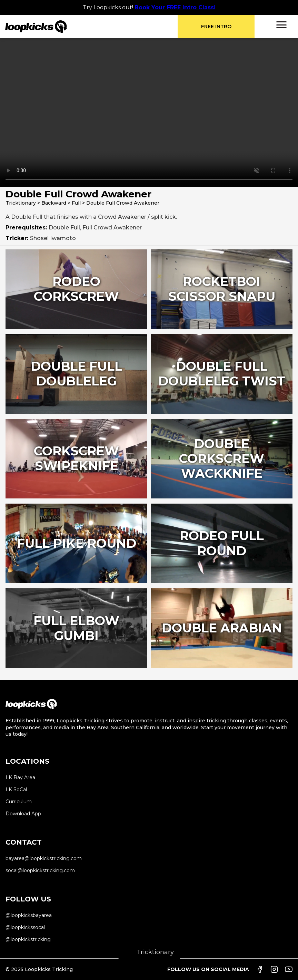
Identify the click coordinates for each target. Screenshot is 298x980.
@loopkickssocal (25, 927)
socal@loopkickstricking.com (40, 870)
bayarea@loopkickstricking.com (44, 858)
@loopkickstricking (28, 939)
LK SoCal (16, 790)
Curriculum (19, 802)
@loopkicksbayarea (29, 915)
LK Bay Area (20, 777)
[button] (281, 25)
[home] (91, 27)
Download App (23, 814)
